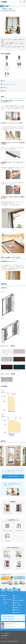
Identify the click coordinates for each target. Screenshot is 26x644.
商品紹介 (5, 596)
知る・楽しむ (18, 603)
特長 (4, 81)
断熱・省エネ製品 (7, 600)
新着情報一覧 (18, 610)
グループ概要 (18, 605)
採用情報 (17, 608)
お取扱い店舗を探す (19, 600)
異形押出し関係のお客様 (9, 619)
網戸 (4, 598)
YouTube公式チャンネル (9, 627)
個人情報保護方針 (5, 635)
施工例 (4, 91)
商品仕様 (5, 88)
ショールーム (18, 598)
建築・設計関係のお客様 (9, 616)
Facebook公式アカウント (9, 624)
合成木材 (5, 603)
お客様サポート (18, 612)
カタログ (17, 596)
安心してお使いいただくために (10, 84)
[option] (13, 456)
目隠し (5, 601)
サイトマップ (4, 638)
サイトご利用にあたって (6, 633)
